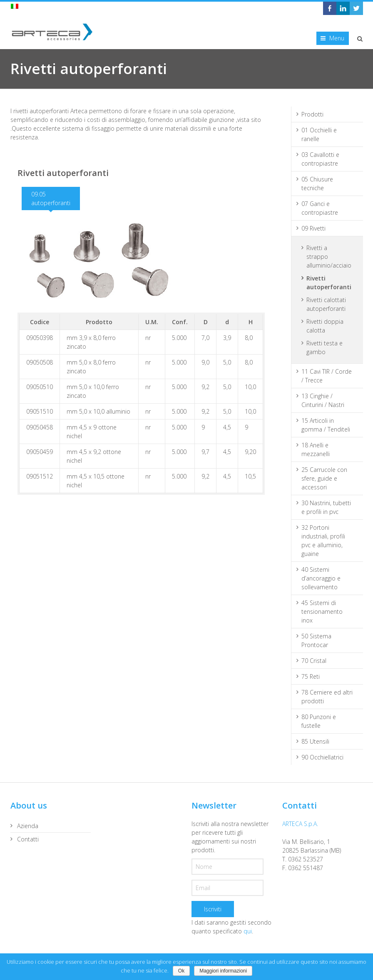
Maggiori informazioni (223, 971)
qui (248, 931)
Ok (181, 971)
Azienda (28, 826)
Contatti (28, 839)
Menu (337, 38)
